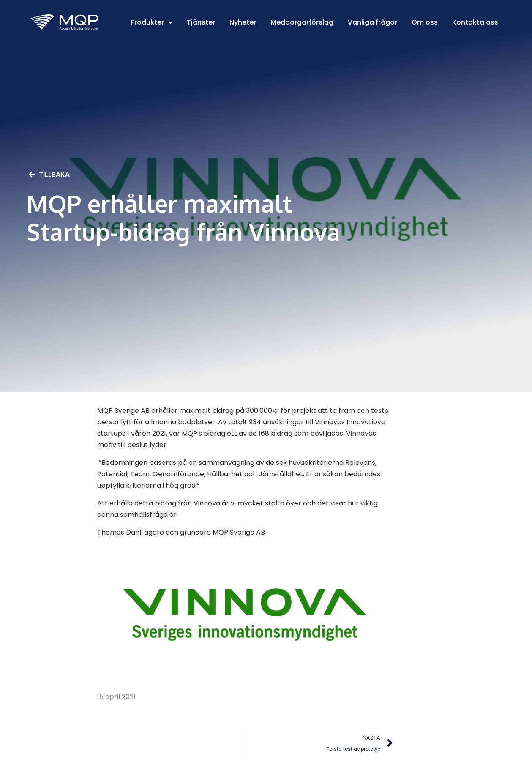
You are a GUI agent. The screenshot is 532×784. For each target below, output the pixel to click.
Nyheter (243, 22)
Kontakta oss (475, 22)
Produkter (151, 22)
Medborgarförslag (302, 22)
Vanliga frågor (372, 22)
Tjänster (201, 22)
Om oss (425, 22)
